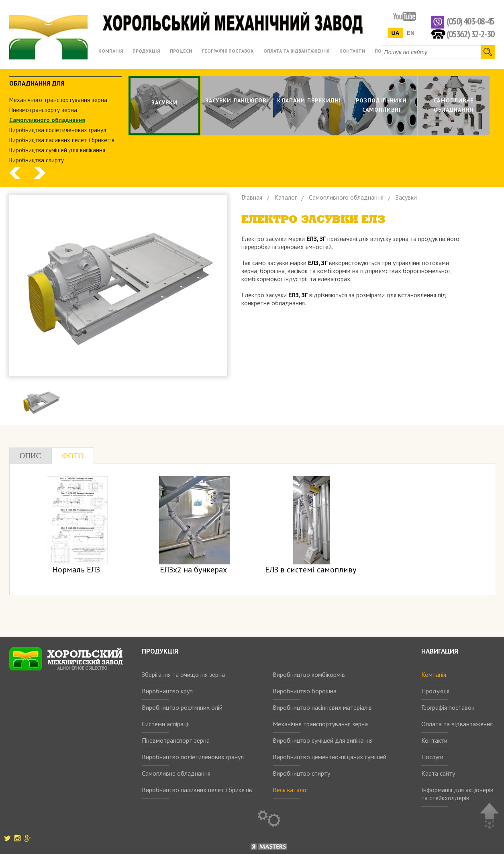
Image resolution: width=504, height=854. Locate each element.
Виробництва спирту (37, 160)
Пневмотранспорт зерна (176, 740)
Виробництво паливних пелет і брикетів (197, 790)
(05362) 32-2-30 (470, 34)
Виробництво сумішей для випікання (323, 740)
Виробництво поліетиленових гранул (193, 757)
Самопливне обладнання (176, 773)
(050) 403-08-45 (470, 21)
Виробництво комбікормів (309, 674)
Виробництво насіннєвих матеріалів (322, 707)
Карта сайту (438, 773)
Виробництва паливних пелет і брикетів (62, 140)
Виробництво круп (167, 691)
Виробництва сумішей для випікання (57, 150)
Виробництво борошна (305, 691)
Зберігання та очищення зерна (183, 674)
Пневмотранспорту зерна (43, 110)
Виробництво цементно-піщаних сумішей (330, 757)
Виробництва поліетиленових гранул (58, 130)
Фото (73, 456)
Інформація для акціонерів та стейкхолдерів (457, 794)
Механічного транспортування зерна (58, 100)
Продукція (435, 691)
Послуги (432, 757)
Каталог (286, 197)
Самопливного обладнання (47, 120)
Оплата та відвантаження (457, 724)
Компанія (434, 674)
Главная (252, 197)
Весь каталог (291, 790)
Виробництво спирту (301, 773)
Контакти (434, 740)
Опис (31, 456)
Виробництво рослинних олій (182, 707)
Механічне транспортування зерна (320, 724)
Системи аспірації (166, 724)
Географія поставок (448, 707)
